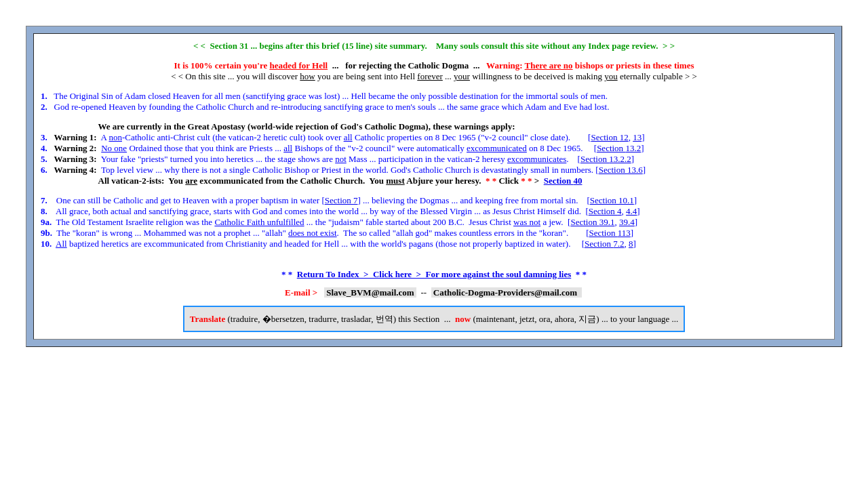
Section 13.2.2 (606, 159)
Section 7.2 (605, 244)
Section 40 (563, 181)
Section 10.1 (612, 200)
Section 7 (341, 200)
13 (637, 137)
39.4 (627, 222)
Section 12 (609, 137)
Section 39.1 (592, 222)
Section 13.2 (619, 148)
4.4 (631, 211)
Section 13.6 (621, 170)
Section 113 (609, 233)
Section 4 (605, 211)
